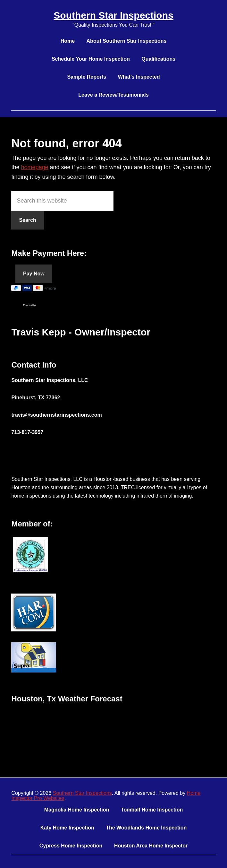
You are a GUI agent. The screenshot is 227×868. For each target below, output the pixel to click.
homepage (34, 167)
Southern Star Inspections (113, 15)
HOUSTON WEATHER (113, 734)
